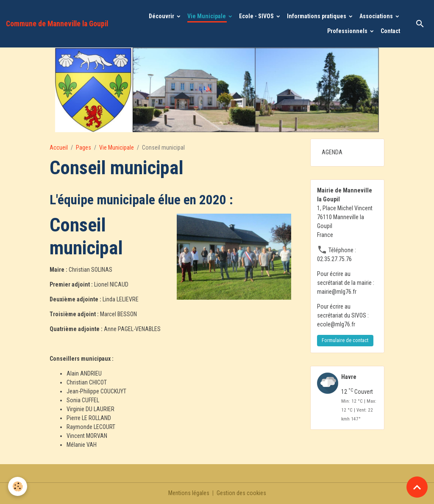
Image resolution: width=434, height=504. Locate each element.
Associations (377, 16)
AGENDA (332, 152)
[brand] (57, 24)
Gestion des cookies (241, 493)
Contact (390, 31)
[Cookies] (18, 486)
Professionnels (348, 31)
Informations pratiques (317, 16)
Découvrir (162, 16)
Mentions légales (189, 493)
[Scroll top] (417, 487)
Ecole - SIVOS (257, 16)
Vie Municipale (207, 16)
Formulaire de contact (345, 340)
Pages (83, 148)
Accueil (59, 148)
